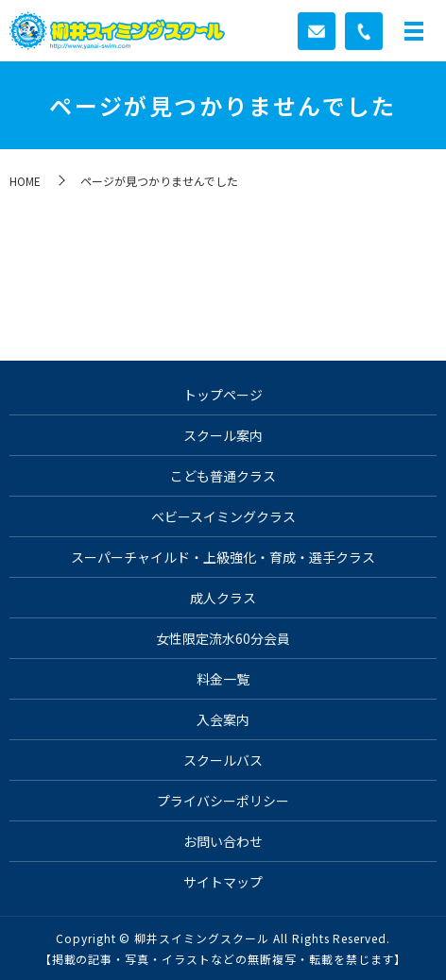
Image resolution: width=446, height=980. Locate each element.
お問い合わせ (223, 841)
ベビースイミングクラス (223, 516)
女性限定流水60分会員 (223, 638)
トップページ (223, 395)
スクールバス (223, 760)
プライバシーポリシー (223, 801)
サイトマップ (223, 882)
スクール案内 (223, 435)
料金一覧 (223, 679)
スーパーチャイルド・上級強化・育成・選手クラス (223, 557)
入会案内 (223, 719)
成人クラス (223, 598)
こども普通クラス (223, 476)
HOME (25, 181)
